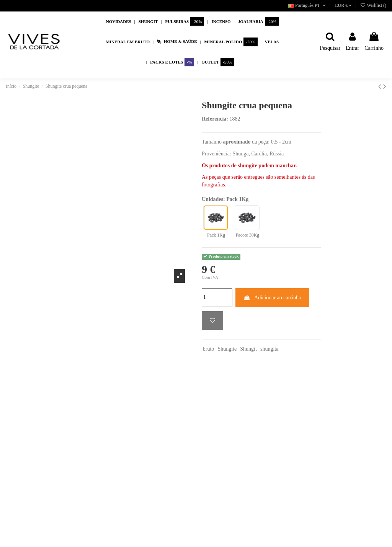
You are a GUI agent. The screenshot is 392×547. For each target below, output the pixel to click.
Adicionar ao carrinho (272, 298)
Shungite (227, 349)
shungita (269, 349)
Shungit (248, 349)
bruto (209, 349)
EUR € (343, 5)
